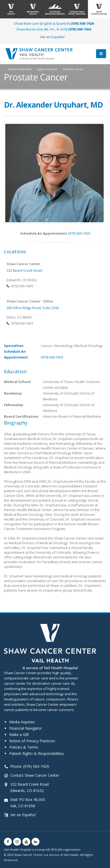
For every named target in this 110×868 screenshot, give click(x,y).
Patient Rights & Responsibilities (37, 753)
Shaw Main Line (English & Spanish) (54, 23)
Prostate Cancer (73, 69)
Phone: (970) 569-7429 (30, 766)
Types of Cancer (47, 69)
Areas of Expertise (20, 69)
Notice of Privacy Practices (32, 741)
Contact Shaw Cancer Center (35, 775)
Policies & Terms (24, 747)
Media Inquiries (22, 722)
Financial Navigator (26, 728)
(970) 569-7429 (79, 233)
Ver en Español (52, 37)
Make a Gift (19, 735)
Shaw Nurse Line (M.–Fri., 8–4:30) (54, 29)
